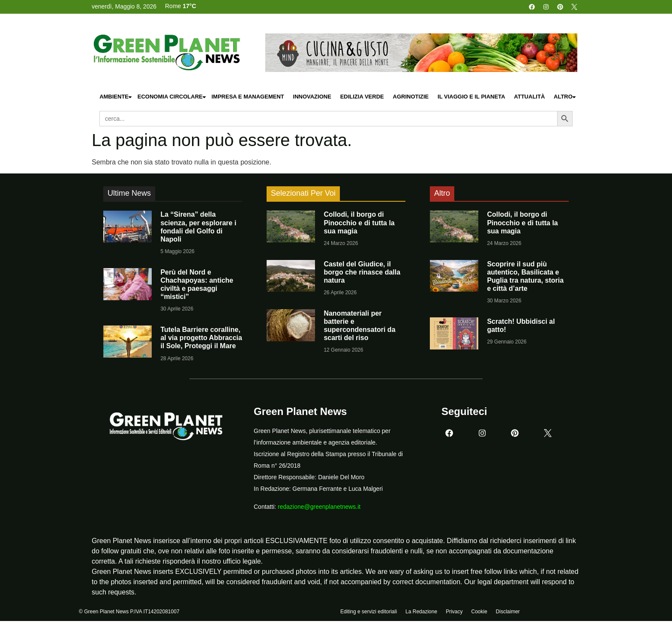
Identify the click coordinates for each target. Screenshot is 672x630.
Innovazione (312, 97)
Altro (565, 97)
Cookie (479, 612)
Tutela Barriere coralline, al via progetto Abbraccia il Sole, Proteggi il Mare (201, 338)
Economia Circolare (172, 97)
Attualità (529, 97)
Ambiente (116, 97)
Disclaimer (508, 612)
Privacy (454, 612)
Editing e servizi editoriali (369, 612)
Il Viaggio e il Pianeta (471, 97)
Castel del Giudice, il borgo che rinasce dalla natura (362, 272)
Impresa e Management (247, 97)
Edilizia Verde (362, 97)
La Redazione (421, 612)
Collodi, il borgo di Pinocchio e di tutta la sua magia (359, 222)
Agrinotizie (411, 97)
